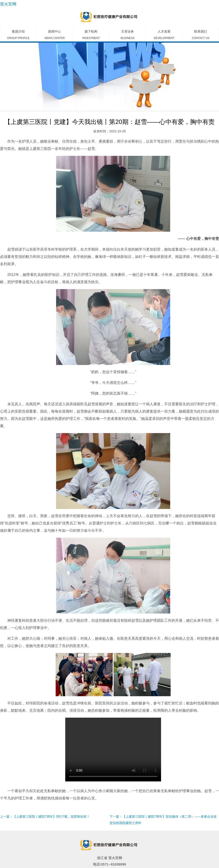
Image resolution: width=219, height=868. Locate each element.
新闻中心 (55, 36)
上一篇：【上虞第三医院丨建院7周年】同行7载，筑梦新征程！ (45, 817)
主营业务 (128, 36)
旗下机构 (91, 36)
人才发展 (164, 36)
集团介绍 (18, 36)
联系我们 (201, 36)
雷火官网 (8, 4)
